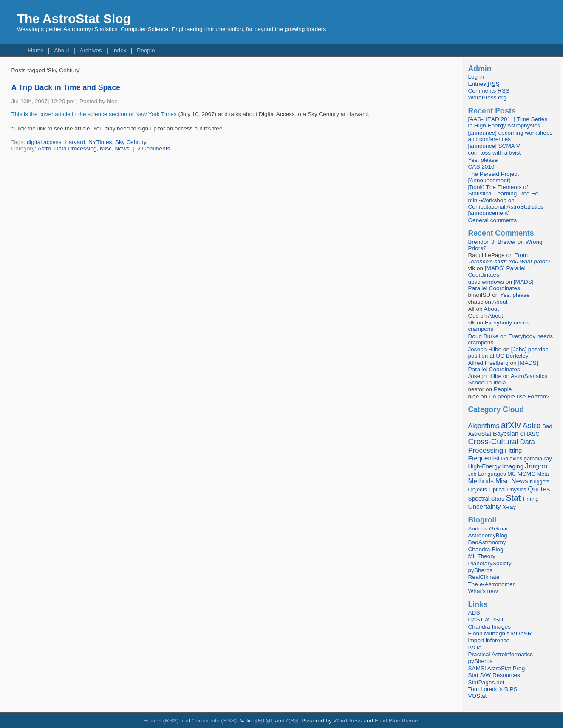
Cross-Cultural (493, 442)
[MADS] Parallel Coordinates (497, 271)
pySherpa (481, 570)
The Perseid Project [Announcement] (494, 177)
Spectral (479, 499)
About (62, 50)
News (122, 148)
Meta (543, 474)
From (509, 258)
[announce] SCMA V (494, 146)
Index (119, 50)
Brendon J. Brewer (492, 242)
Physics (517, 490)
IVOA (475, 648)
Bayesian (506, 434)
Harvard (75, 142)
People (146, 50)
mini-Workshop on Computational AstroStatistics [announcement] (506, 207)
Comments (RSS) (214, 721)
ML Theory (482, 556)
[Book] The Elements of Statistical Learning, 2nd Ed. (504, 190)
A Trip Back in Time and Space (66, 87)
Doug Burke (484, 336)
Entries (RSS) (161, 721)
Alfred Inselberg (488, 363)
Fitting (513, 451)
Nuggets (540, 482)
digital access (44, 142)
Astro (44, 148)
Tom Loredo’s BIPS (493, 689)
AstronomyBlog (488, 535)
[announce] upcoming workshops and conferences (511, 136)
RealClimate (484, 577)
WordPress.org (487, 97)
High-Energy (484, 467)
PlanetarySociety (490, 563)
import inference (489, 640)
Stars (498, 499)
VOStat (478, 696)
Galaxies (512, 459)
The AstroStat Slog (74, 18)
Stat (513, 498)
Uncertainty (485, 506)
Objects (478, 490)
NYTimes (100, 142)
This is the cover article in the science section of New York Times (94, 114)
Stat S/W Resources (494, 675)
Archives (91, 50)
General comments (493, 220)
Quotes (539, 489)
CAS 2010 (481, 167)
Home (36, 50)
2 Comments (154, 148)
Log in (476, 77)
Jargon (536, 466)
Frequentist (484, 458)
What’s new (483, 591)
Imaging (513, 466)
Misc (106, 148)
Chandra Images (490, 627)
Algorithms (484, 426)
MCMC (526, 474)
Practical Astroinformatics (501, 654)
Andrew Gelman (489, 529)
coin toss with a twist (495, 153)
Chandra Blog (486, 549)
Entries (484, 84)
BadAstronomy (487, 542)
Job (472, 474)
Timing (530, 499)
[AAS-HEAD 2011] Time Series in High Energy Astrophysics (508, 122)
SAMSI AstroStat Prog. (498, 668)
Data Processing (76, 148)
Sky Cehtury (131, 142)
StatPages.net (486, 682)
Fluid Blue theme (396, 721)
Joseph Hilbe (485, 349)
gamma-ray (538, 459)
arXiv (511, 425)
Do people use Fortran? (519, 396)
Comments (489, 91)
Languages (492, 474)
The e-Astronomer (492, 584)
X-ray (509, 507)
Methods (481, 481)
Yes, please (483, 160)
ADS (474, 613)
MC (512, 474)
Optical (497, 490)
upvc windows (486, 282)
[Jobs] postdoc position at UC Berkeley (508, 353)
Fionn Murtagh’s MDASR (500, 633)
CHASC (530, 434)
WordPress (348, 721)
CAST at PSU (486, 619)
